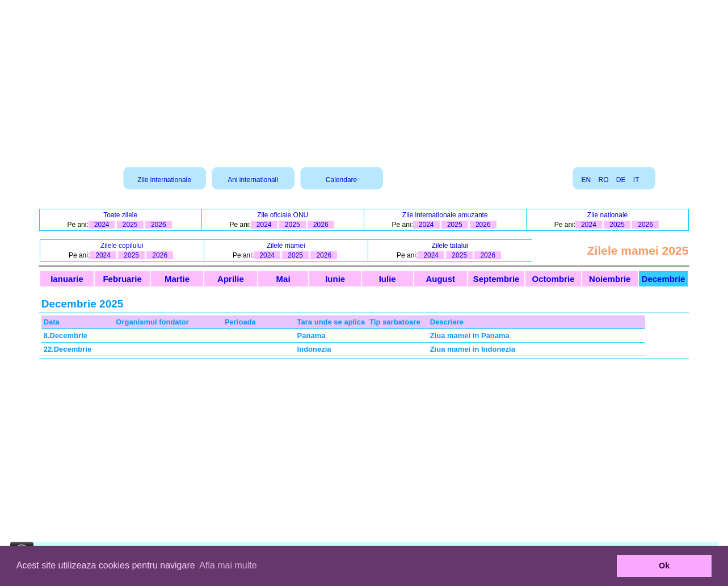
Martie (177, 279)
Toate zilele (120, 215)
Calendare (341, 180)
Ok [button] (664, 566)
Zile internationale (164, 180)
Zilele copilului (122, 246)
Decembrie (664, 279)
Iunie (335, 279)
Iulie (388, 279)
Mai (283, 279)
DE (621, 180)
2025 (130, 225)
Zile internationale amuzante (445, 215)
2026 (159, 225)
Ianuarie (67, 279)
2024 (102, 225)
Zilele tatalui (450, 246)
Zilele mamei (286, 246)
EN (586, 180)
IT (636, 180)
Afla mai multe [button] (228, 565)
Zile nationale (607, 215)
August (440, 279)
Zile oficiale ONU (283, 215)
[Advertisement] (364, 79)
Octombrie (554, 279)
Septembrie (496, 279)
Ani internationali (253, 180)
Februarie (122, 279)
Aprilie (231, 279)
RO (603, 180)
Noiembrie (610, 279)
